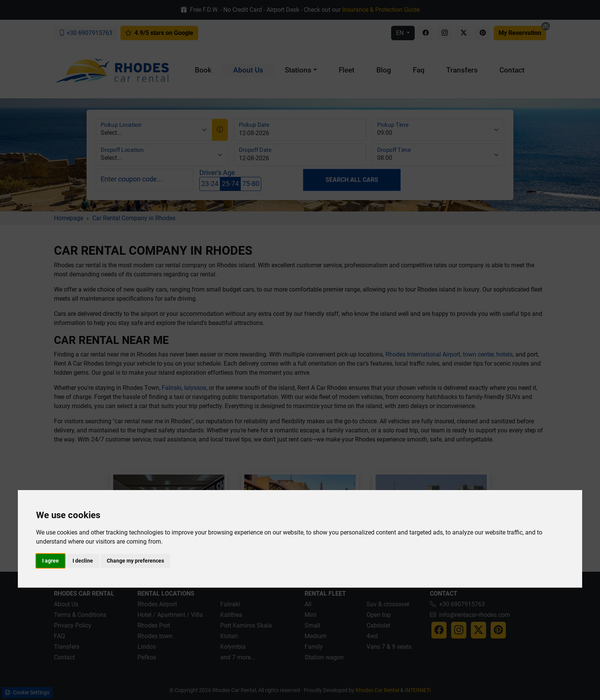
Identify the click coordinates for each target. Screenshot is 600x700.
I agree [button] (51, 561)
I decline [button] (83, 561)
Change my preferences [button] (135, 561)
